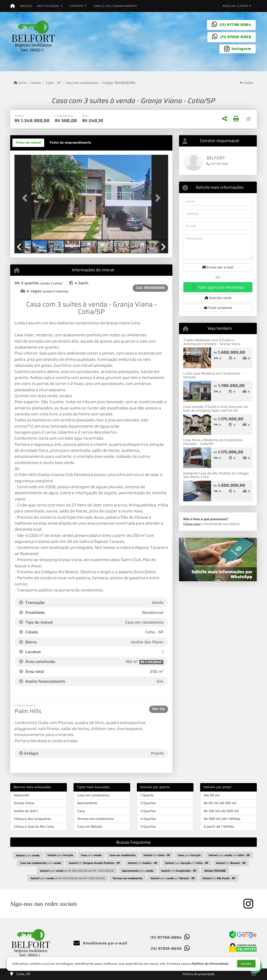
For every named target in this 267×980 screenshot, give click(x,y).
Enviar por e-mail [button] (218, 267)
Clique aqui (192, 524)
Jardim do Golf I (26, 811)
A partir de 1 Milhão (219, 827)
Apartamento (87, 803)
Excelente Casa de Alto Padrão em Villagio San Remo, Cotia (216, 475)
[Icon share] (238, 48)
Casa (81, 811)
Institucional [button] (48, 6)
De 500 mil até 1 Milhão (222, 819)
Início (20, 83)
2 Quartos (148, 803)
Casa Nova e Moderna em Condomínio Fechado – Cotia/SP (213, 442)
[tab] (28, 143)
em (157, 855)
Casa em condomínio (82, 83)
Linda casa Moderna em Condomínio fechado (212, 375)
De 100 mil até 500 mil (221, 811)
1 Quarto (147, 795)
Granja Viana (24, 803)
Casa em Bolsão (90, 827)
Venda (36, 83)
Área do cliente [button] (235, 6)
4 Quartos (148, 819)
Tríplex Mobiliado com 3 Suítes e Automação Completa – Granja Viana (212, 342)
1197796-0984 (218, 164)
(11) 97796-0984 (235, 25)
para (28, 855)
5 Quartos (148, 827)
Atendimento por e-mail (100, 943)
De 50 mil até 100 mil (220, 803)
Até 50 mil (212, 795)
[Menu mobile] (13, 6)
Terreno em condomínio (95, 819)
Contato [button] (77, 6)
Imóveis (26, 6)
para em (229, 855)
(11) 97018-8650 (236, 37)
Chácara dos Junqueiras (32, 819)
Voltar (247, 83)
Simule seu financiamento (115, 6)
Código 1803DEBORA (119, 83)
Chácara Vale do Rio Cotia (34, 827)
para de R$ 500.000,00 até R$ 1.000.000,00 (68, 878)
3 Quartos (148, 811)
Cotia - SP (53, 83)
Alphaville (21, 795)
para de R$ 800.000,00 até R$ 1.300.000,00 (77, 871)
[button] (26, 198)
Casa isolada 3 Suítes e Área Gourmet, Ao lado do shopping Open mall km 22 (216, 409)
